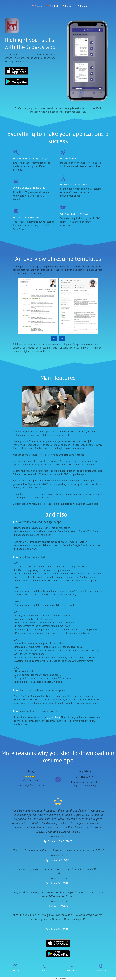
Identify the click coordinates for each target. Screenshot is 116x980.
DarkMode (72, 970)
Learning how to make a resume (38, 711)
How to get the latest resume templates (43, 690)
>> (62, 338)
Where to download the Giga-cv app (40, 522)
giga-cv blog (53, 717)
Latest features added (32, 557)
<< (54, 338)
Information (15, 970)
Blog (44, 970)
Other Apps (101, 970)
